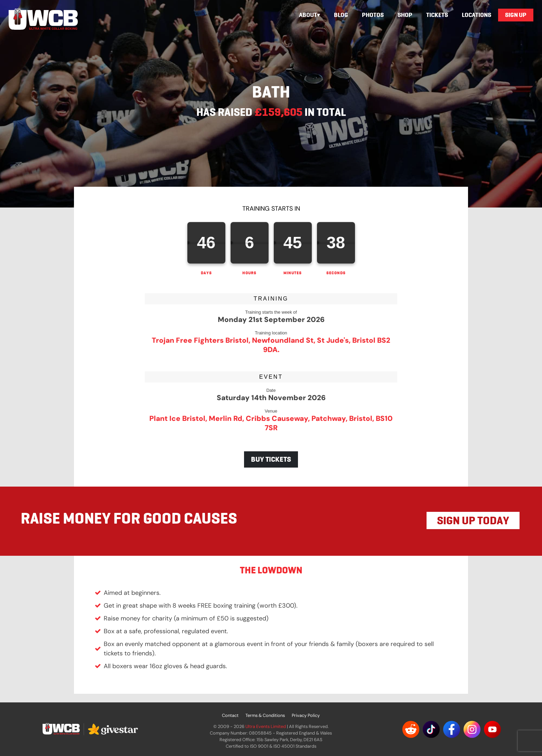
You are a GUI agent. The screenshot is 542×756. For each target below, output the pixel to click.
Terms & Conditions (265, 715)
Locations (476, 15)
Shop (405, 15)
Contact (230, 715)
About (308, 15)
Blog (341, 15)
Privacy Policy (306, 715)
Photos (373, 15)
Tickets (437, 15)
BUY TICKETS (271, 459)
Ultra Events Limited (266, 726)
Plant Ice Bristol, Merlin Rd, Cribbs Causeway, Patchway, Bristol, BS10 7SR (271, 423)
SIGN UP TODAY (473, 520)
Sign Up (516, 15)
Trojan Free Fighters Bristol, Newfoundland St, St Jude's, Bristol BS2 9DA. (271, 345)
